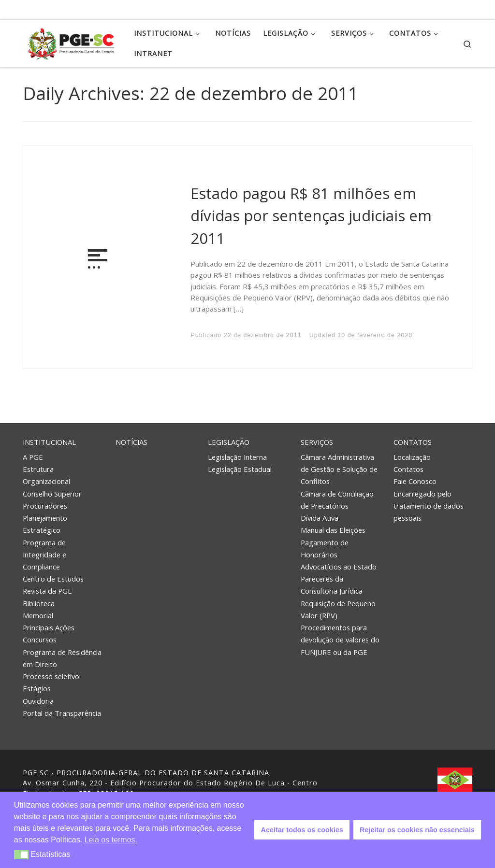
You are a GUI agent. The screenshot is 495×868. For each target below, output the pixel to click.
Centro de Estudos (53, 579)
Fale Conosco (415, 481)
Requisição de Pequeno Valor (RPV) (338, 609)
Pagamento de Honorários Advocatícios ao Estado (339, 555)
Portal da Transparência (62, 713)
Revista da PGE (47, 591)
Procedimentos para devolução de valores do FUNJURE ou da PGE (340, 640)
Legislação (229, 442)
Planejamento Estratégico (45, 524)
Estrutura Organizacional (46, 475)
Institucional (49, 442)
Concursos (40, 640)
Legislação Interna (237, 457)
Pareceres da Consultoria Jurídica (332, 585)
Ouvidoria (38, 701)
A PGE (33, 457)
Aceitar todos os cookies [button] (302, 830)
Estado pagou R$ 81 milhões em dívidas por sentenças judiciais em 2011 (311, 216)
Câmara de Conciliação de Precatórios (337, 500)
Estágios (37, 688)
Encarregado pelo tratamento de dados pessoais (429, 506)
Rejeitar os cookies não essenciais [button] (417, 830)
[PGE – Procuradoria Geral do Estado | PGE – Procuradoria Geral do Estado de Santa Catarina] (71, 42)
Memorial (38, 615)
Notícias (131, 442)
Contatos (413, 442)
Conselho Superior (52, 494)
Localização (412, 457)
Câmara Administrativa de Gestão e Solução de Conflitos (339, 469)
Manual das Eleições (333, 530)
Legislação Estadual (240, 469)
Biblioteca (39, 603)
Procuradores (45, 506)
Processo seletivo (51, 676)
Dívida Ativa (320, 518)
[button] (22, 855)
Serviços (317, 442)
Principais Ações (49, 627)
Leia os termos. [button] (111, 840)
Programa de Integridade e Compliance (44, 555)
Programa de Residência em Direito (62, 658)
